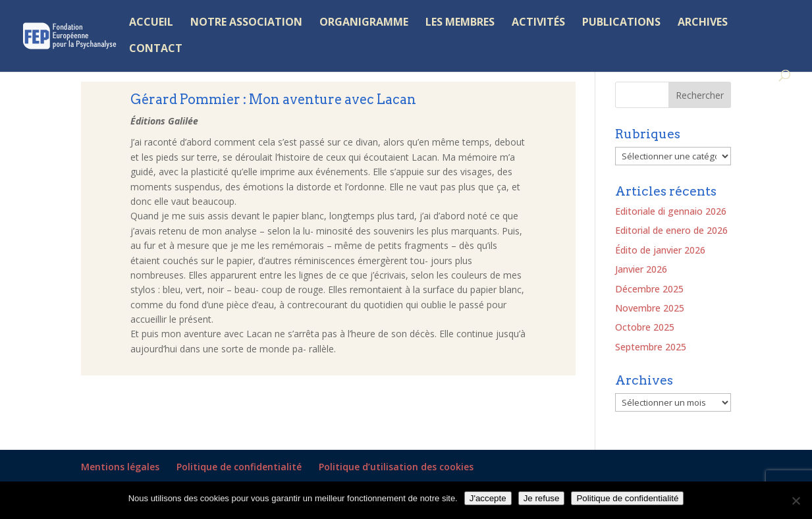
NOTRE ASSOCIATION (246, 23)
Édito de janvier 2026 (660, 250)
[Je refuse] (796, 501)
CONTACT (156, 49)
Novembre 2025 (650, 308)
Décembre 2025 (649, 289)
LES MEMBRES (460, 23)
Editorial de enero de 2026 (671, 230)
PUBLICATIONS (621, 23)
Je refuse (542, 498)
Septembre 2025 (651, 347)
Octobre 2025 (645, 327)
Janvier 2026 (641, 269)
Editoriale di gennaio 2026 (671, 211)
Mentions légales (120, 467)
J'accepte (488, 498)
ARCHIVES (703, 23)
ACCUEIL (151, 23)
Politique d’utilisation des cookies (396, 467)
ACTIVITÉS (538, 23)
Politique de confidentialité (239, 467)
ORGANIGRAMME (364, 23)
